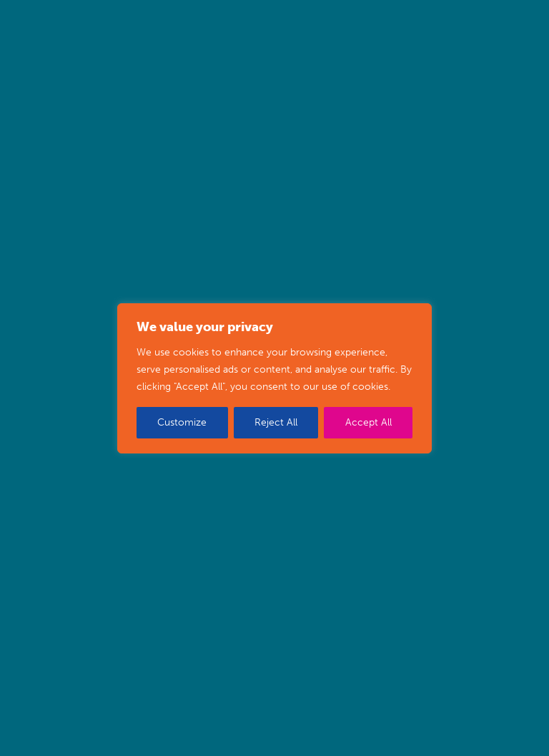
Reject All (276, 422)
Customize (182, 422)
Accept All (369, 422)
